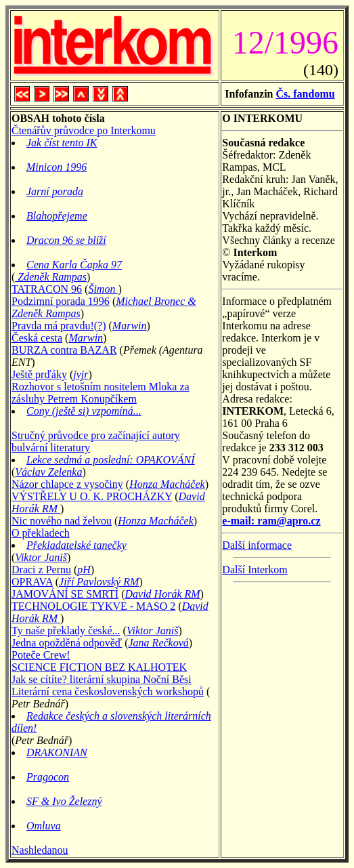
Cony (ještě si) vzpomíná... (84, 411)
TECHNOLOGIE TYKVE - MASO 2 (93, 606)
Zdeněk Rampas (51, 277)
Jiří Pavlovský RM (99, 582)
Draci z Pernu (41, 570)
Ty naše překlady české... (66, 631)
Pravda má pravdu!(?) (59, 326)
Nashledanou (40, 850)
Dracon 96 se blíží (66, 240)
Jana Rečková (159, 643)
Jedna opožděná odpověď (67, 643)
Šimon (103, 289)
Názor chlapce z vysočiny (67, 484)
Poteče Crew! (41, 655)
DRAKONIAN (57, 752)
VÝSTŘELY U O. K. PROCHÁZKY (92, 496)
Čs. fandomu (305, 94)
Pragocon (48, 777)
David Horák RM (163, 594)
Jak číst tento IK (62, 143)
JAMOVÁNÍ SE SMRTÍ (65, 594)
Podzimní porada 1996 (61, 301)
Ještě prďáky (39, 374)
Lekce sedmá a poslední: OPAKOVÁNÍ (111, 460)
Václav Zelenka (48, 472)
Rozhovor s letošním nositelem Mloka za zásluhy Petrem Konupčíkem (101, 393)
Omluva (44, 826)
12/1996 (285, 42)
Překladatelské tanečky (76, 545)
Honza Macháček (167, 484)
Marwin (130, 326)
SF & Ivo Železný (64, 801)
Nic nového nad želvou (62, 521)
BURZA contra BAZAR (64, 350)
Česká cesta (37, 338)
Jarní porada (55, 191)
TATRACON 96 (47, 289)
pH (84, 570)
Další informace (257, 545)
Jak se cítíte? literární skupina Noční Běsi (102, 679)
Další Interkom (255, 570)
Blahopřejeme (57, 216)
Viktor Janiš (41, 557)
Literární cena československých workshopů (108, 691)
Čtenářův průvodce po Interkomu (84, 130)
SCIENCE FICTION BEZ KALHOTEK (99, 667)
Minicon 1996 (57, 167)
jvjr (81, 374)
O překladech (41, 533)
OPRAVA (32, 582)
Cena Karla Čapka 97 (74, 265)
